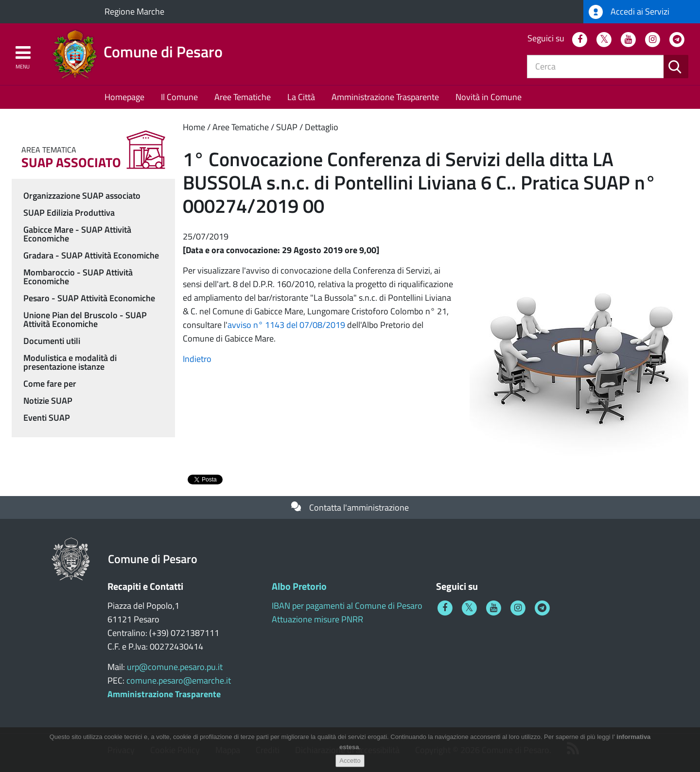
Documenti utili (52, 341)
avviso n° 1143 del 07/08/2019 (286, 325)
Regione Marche (134, 11)
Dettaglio (322, 127)
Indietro (197, 359)
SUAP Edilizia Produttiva (69, 213)
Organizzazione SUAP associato (82, 196)
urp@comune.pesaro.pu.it (175, 667)
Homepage (124, 97)
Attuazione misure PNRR (317, 619)
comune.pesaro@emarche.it (179, 680)
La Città (301, 97)
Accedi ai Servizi (629, 12)
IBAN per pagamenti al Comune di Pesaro (347, 606)
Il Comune (179, 97)
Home (194, 127)
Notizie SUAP (48, 401)
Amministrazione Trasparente (385, 97)
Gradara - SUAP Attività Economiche (91, 255)
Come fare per (50, 384)
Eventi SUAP (47, 418)
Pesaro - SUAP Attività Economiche (89, 298)
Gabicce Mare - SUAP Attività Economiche (77, 234)
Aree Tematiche (243, 97)
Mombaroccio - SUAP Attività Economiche (78, 277)
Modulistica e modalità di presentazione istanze (70, 362)
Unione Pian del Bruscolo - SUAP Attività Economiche (85, 319)
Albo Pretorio (299, 586)
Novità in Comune (489, 97)
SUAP (287, 127)
